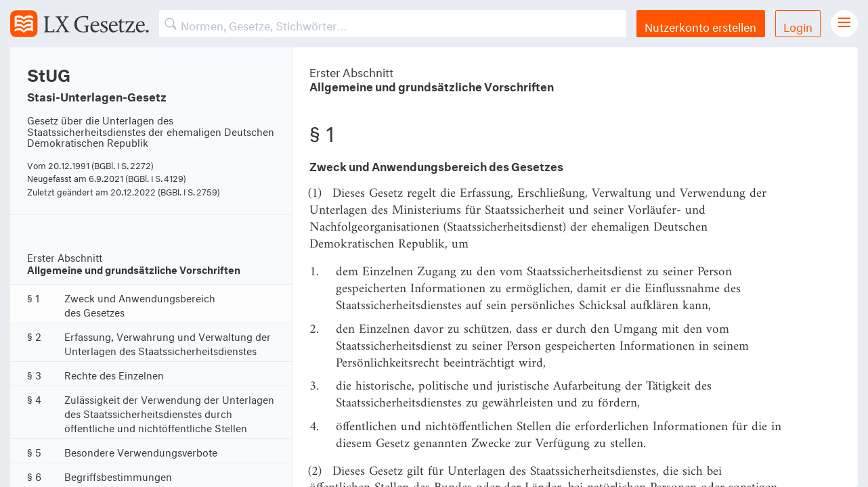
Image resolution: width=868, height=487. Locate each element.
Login (798, 25)
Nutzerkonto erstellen (700, 25)
